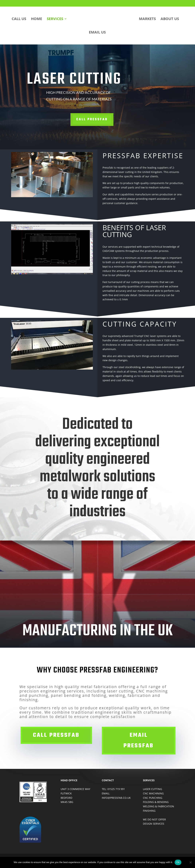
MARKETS (147, 19)
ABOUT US (170, 19)
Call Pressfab (91, 119)
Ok (178, 862)
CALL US (19, 19)
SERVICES (55, 19)
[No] (190, 862)
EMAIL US (97, 33)
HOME (37, 19)
